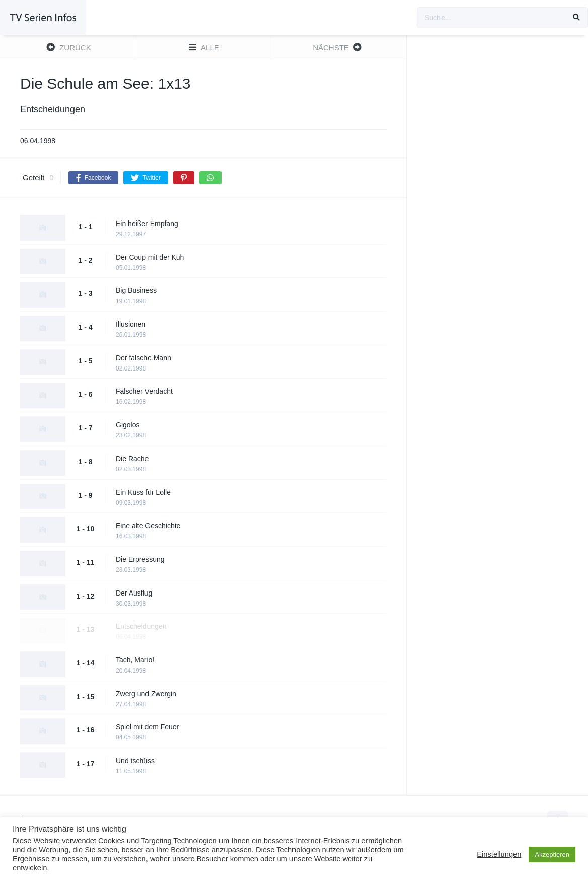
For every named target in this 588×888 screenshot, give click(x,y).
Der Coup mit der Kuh (150, 257)
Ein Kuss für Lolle (143, 492)
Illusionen (131, 324)
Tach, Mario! (135, 660)
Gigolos (128, 425)
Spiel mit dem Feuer (147, 727)
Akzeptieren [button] (552, 855)
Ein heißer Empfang (147, 224)
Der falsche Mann (143, 358)
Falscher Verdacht (144, 391)
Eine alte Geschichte (148, 526)
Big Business (136, 290)
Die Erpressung (140, 559)
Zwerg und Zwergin (146, 694)
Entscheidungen (141, 626)
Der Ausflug (134, 593)
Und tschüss (135, 761)
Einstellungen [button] (499, 854)
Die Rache (132, 459)
